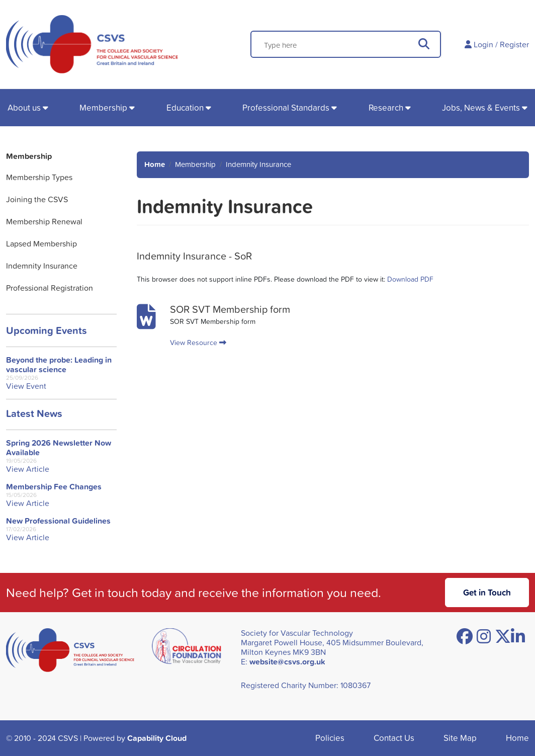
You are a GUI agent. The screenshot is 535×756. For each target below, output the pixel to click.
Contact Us (394, 738)
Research (386, 107)
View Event (26, 386)
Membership (103, 107)
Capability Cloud (157, 738)
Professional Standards (286, 107)
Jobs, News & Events (481, 107)
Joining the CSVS (37, 199)
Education (185, 107)
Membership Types (39, 177)
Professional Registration (50, 288)
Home (155, 164)
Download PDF (410, 279)
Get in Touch (487, 592)
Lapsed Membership (41, 243)
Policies (330, 738)
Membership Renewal (44, 221)
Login (483, 44)
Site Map (460, 738)
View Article (28, 469)
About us (24, 107)
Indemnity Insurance (42, 266)
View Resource (198, 342)
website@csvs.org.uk (287, 662)
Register (514, 44)
